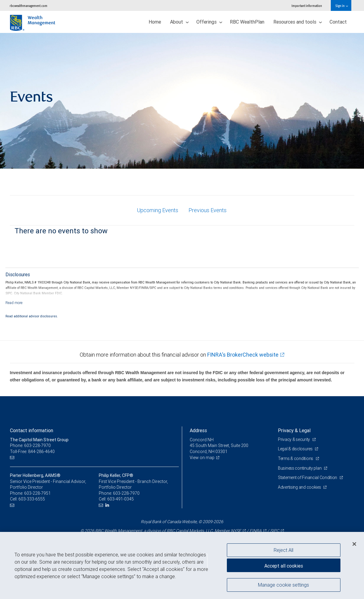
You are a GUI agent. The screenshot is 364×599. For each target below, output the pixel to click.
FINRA (256, 531)
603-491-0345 (121, 499)
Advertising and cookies (300, 487)
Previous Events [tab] (208, 210)
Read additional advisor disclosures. (32, 316)
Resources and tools (298, 22)
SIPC (275, 531)
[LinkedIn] (108, 505)
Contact (338, 22)
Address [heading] (198, 430)
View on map (202, 458)
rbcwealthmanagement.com (29, 6)
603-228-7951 (37, 493)
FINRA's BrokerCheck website (243, 355)
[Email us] (13, 458)
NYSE (236, 531)
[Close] (354, 544)
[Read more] (14, 303)
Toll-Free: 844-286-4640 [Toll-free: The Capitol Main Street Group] (32, 452)
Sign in (341, 6)
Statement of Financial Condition (308, 478)
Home (155, 22)
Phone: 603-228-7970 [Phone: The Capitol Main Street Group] (30, 445)
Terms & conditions (296, 458)
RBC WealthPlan (247, 22)
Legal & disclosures (296, 449)
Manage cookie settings (283, 585)
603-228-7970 (126, 493)
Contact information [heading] (32, 430)
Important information (307, 6)
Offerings (209, 22)
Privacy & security (294, 439)
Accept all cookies (284, 566)
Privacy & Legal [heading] (294, 430)
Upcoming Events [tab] (158, 210)
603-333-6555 (32, 499)
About (179, 22)
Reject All (283, 550)
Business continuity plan (300, 468)
